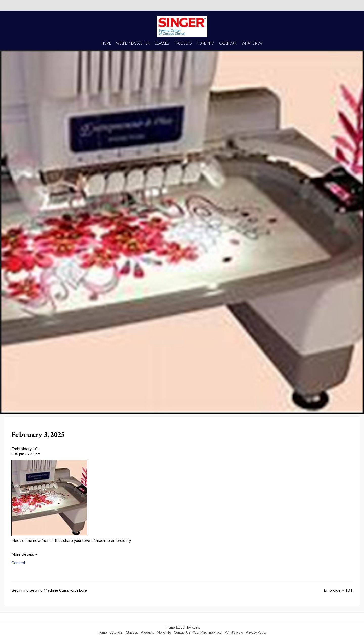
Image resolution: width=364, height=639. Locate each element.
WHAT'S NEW (252, 43)
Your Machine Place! (208, 633)
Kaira (195, 628)
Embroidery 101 (26, 449)
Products (147, 633)
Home (102, 633)
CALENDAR (228, 43)
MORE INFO (205, 43)
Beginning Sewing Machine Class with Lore (49, 590)
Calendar (116, 633)
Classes (132, 633)
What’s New (234, 633)
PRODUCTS (183, 43)
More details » (24, 554)
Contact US (182, 633)
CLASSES (162, 43)
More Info (164, 633)
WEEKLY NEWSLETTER (133, 43)
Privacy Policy (256, 633)
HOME (106, 43)
